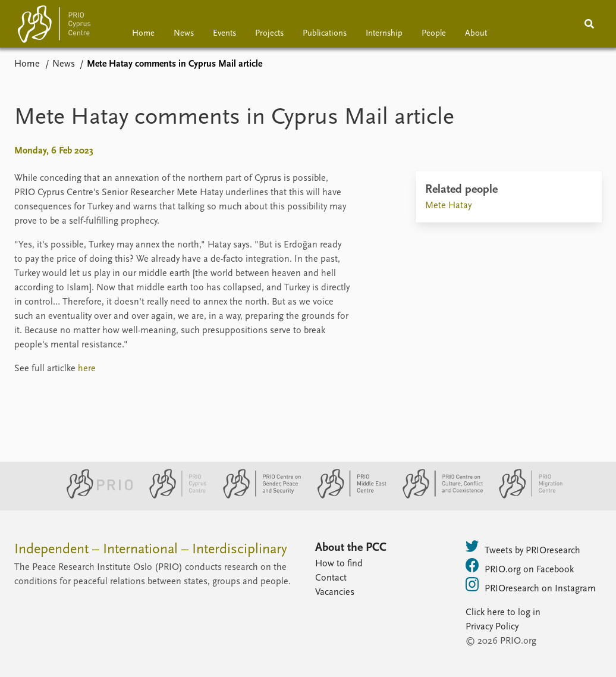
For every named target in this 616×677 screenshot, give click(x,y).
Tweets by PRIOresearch (523, 547)
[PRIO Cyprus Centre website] (173, 496)
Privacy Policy (492, 627)
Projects (269, 34)
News (184, 34)
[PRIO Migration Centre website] (524, 496)
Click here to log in (503, 613)
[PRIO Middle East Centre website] (347, 496)
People (434, 34)
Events (224, 34)
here (87, 369)
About (476, 34)
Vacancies (335, 593)
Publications (325, 34)
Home (143, 34)
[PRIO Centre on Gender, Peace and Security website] (257, 496)
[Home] (54, 26)
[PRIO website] (95, 496)
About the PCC (351, 548)
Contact (331, 578)
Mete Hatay (448, 206)
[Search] (589, 24)
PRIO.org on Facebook (520, 566)
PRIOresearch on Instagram (531, 585)
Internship (384, 34)
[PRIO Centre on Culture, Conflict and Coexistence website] (438, 496)
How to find (339, 564)
